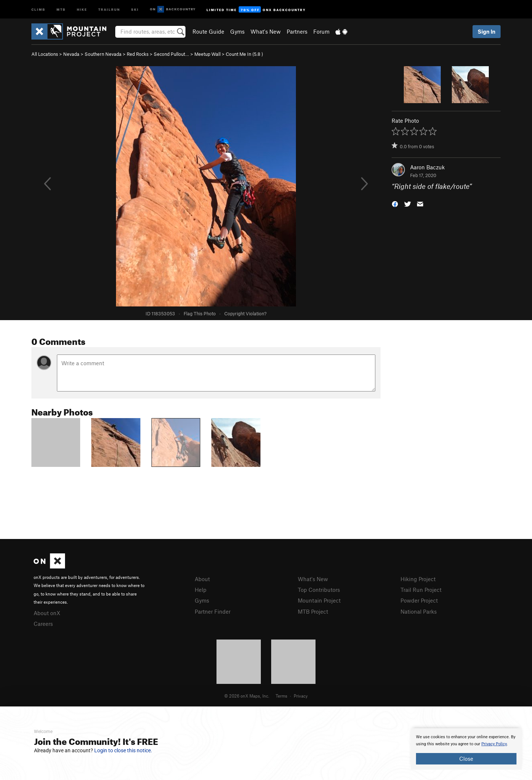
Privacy (301, 696)
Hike (82, 9)
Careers (43, 624)
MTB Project (313, 611)
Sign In (487, 31)
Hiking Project (418, 579)
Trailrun (109, 9)
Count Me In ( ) (244, 54)
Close (466, 759)
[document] (466, 749)
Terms (282, 696)
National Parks (419, 611)
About (202, 579)
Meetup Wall (207, 54)
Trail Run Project (421, 590)
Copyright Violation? (245, 313)
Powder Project (419, 600)
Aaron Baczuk (427, 167)
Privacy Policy (494, 744)
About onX (47, 613)
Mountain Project (319, 600)
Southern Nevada (103, 54)
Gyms (237, 31)
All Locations (45, 54)
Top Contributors (319, 590)
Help (201, 590)
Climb (38, 9)
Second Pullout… (171, 54)
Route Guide (208, 31)
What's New (266, 31)
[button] (395, 204)
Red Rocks (138, 54)
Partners (297, 31)
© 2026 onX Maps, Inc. (247, 696)
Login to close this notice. (123, 750)
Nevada (71, 54)
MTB (61, 9)
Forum (321, 31)
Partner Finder (213, 611)
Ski (135, 9)
